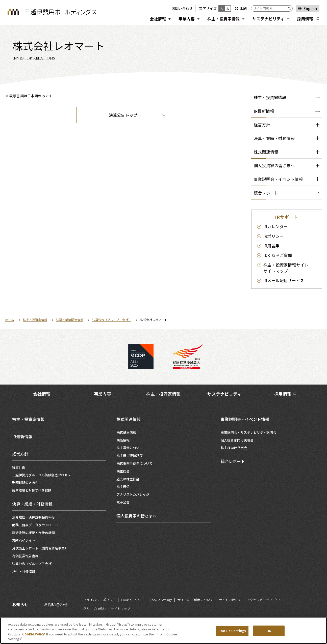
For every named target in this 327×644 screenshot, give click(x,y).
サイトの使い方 (230, 600)
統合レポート (233, 461)
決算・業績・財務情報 (32, 504)
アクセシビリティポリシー (266, 600)
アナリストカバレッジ (133, 494)
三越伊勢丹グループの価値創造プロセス (42, 475)
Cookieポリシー (133, 600)
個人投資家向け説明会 (237, 440)
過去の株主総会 (128, 479)
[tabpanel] (164, 493)
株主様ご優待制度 (130, 456)
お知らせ (20, 604)
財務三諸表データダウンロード (35, 525)
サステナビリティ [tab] (224, 394)
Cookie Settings (161, 600)
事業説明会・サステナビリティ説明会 (248, 432)
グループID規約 (94, 609)
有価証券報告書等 (25, 556)
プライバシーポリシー (99, 600)
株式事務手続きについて (134, 463)
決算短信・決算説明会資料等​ (33, 517)
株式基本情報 (126, 432)
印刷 (243, 8)
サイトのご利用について (195, 600)
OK (269, 631)
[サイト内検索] (272, 8)
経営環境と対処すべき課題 (32, 490)
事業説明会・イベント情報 (245, 419)
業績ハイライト (24, 540)
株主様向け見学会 (234, 448)
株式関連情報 (129, 419)
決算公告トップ (123, 115)
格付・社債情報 (24, 572)
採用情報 (283, 394)
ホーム (10, 320)
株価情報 (123, 440)
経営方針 (20, 454)
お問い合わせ (182, 8)
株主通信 (123, 487)
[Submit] (290, 8)
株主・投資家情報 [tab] (163, 394)
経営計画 (19, 467)
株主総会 (123, 471)
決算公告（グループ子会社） (112, 320)
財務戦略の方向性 (25, 482)
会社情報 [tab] (42, 394)
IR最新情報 (22, 436)
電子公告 (123, 502)
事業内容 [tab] (103, 394)
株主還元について (130, 448)
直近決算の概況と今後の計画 (33, 533)
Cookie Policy (33, 635)
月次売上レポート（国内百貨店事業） (40, 548)
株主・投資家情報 (270, 97)
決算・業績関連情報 (70, 320)
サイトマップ (286, 268)
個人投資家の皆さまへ (137, 516)
